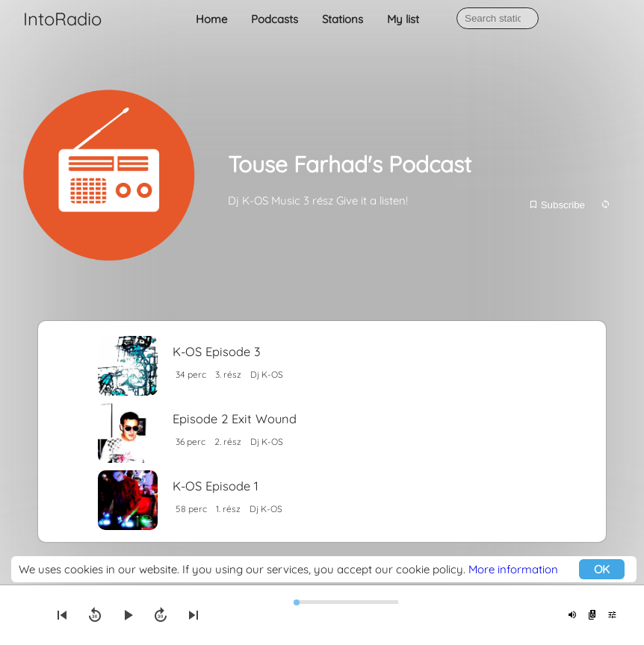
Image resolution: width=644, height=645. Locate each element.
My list (403, 19)
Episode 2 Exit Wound (235, 418)
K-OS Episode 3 (217, 351)
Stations (343, 19)
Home (211, 19)
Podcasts (275, 19)
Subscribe (557, 205)
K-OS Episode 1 (216, 486)
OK (602, 569)
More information (513, 569)
